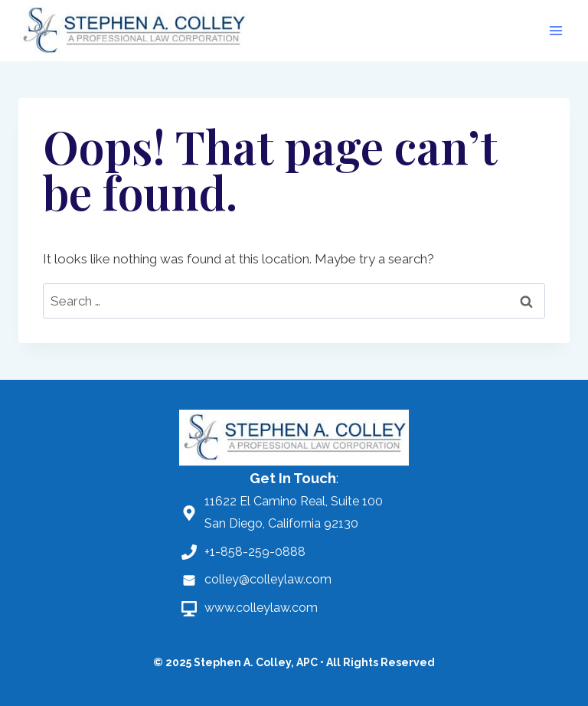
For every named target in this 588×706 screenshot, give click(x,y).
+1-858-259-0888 (255, 552)
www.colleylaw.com (261, 608)
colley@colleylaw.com (268, 579)
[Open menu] (555, 30)
